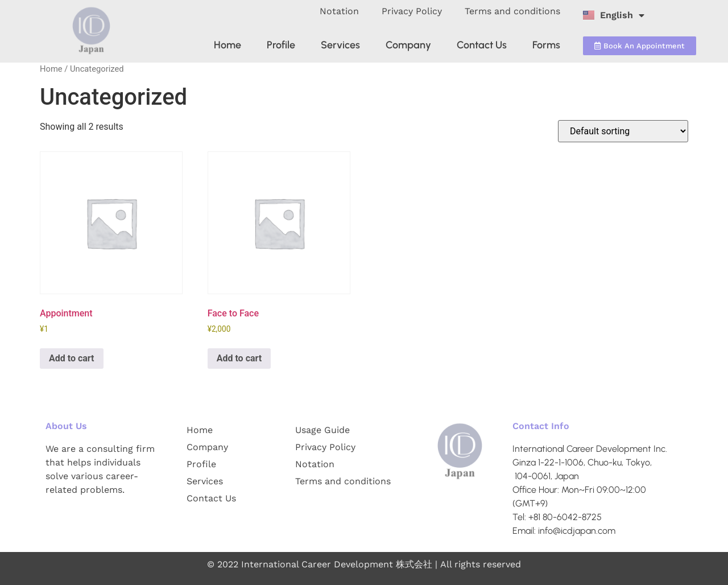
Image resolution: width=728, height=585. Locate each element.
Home (227, 45)
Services (340, 45)
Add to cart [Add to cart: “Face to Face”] (239, 358)
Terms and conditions (512, 11)
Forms (546, 45)
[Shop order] (623, 131)
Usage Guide (322, 430)
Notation (339, 11)
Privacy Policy (412, 11)
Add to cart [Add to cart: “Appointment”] (72, 358)
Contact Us (482, 45)
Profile (281, 45)
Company (408, 45)
